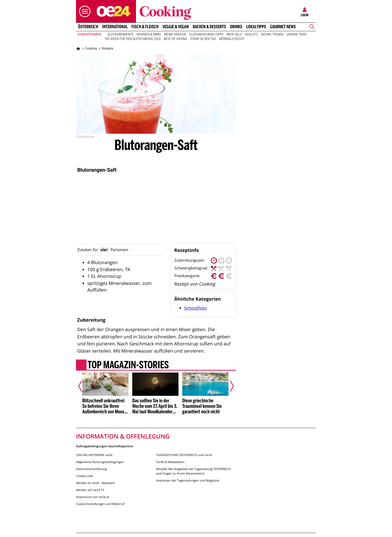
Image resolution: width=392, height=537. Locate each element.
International (115, 27)
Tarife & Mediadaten (170, 462)
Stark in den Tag (203, 39)
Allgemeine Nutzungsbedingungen (100, 462)
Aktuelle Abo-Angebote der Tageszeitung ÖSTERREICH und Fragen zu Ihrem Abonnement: (193, 471)
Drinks (236, 27)
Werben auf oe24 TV (90, 490)
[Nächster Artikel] (228, 386)
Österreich (88, 27)
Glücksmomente (120, 34)
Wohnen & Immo (149, 34)
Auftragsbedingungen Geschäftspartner (105, 446)
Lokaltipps (256, 27)
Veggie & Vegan (176, 27)
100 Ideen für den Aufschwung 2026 (133, 39)
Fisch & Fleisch (145, 27)
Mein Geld (234, 34)
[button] (83, 11)
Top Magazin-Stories (128, 366)
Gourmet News (283, 27)
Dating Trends (272, 34)
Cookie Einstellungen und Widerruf (100, 504)
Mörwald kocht (232, 39)
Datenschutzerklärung (91, 469)
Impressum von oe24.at (92, 497)
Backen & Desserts (209, 27)
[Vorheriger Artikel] (84, 386)
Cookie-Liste (84, 476)
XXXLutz (251, 34)
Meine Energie (175, 34)
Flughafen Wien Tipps (206, 34)
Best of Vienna (175, 39)
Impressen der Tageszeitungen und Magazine (188, 480)
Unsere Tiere (297, 34)
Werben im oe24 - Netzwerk (95, 483)
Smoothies (196, 308)
